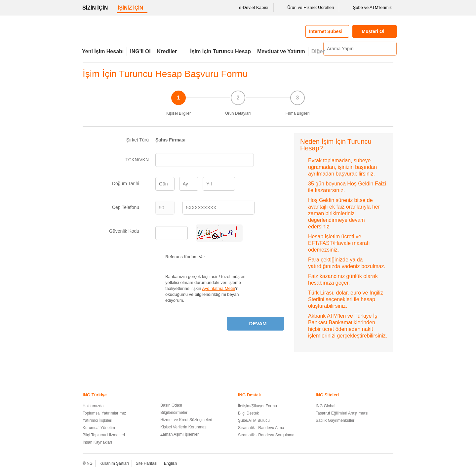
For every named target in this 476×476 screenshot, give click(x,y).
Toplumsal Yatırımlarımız (104, 413)
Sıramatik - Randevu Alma (261, 428)
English (170, 463)
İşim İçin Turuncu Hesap (220, 51)
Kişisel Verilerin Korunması (184, 427)
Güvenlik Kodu (129, 231)
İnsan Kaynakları (97, 442)
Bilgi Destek (248, 413)
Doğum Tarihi (130, 183)
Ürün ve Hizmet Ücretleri (306, 8)
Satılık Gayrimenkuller (335, 420)
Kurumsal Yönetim (99, 428)
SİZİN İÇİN (95, 8)
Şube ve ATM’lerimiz (368, 8)
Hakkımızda (93, 406)
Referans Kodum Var (185, 257)
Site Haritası (147, 463)
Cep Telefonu (130, 207)
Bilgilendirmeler (174, 413)
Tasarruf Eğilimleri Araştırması (342, 413)
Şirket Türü (138, 140)
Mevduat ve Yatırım (281, 51)
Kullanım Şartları (114, 463)
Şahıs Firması (170, 140)
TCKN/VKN (137, 160)
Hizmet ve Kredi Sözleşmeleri (186, 420)
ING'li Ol (140, 51)
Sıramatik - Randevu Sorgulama (266, 435)
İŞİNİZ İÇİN (130, 8)
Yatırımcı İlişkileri (98, 420)
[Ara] (391, 49)
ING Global (325, 406)
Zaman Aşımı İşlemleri (180, 434)
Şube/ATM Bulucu (254, 420)
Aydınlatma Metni (218, 288)
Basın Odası (171, 405)
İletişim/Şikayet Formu (258, 406)
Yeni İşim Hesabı (103, 51)
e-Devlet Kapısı (249, 8)
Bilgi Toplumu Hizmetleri (104, 435)
